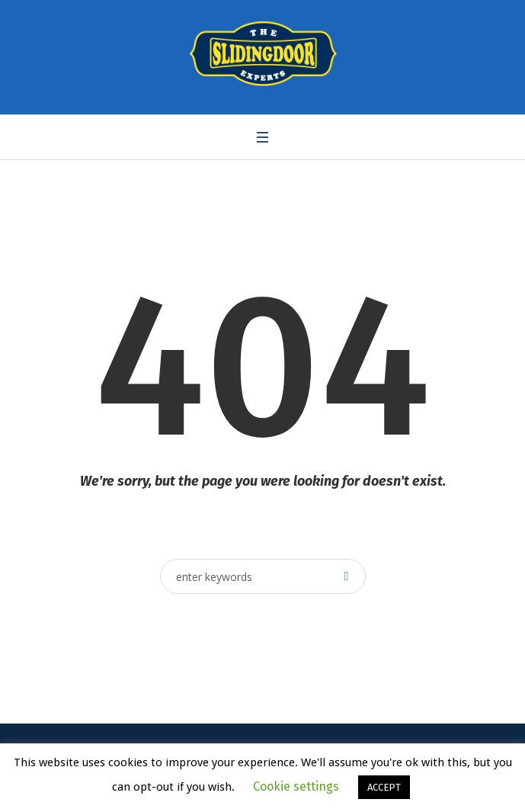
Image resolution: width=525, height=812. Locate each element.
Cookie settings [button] (296, 786)
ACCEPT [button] (384, 787)
